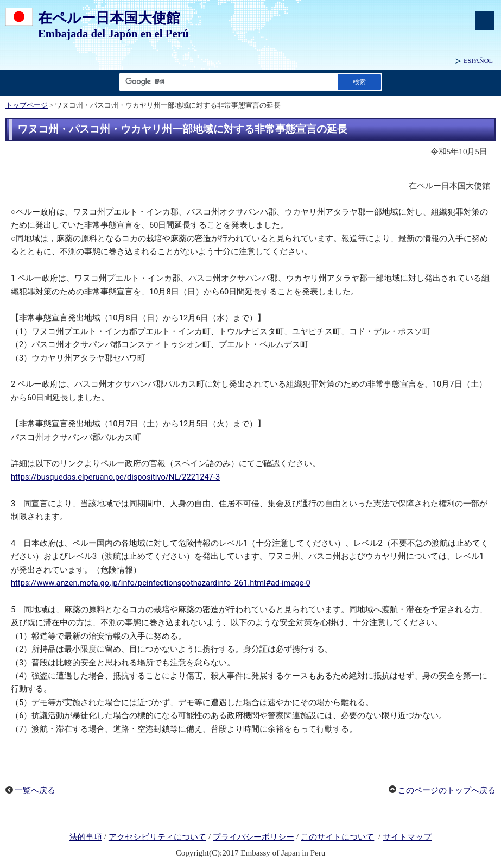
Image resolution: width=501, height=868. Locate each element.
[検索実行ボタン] (359, 82)
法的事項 (86, 837)
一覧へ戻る (35, 790)
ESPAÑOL (478, 61)
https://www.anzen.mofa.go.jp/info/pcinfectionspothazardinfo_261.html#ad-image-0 (161, 583)
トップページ (27, 105)
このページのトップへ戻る (447, 790)
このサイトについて (337, 837)
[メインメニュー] (485, 21)
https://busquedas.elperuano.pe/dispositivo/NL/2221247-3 (115, 477)
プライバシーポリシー (253, 837)
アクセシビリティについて (157, 837)
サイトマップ (407, 837)
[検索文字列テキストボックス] (226, 82)
